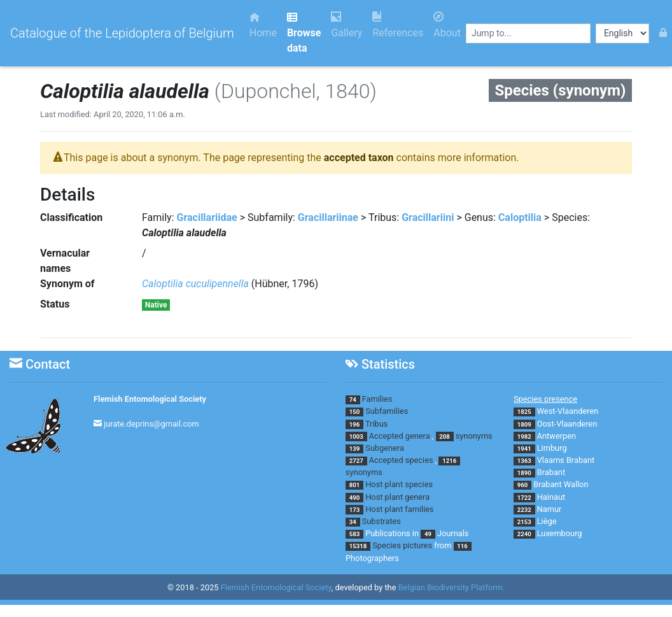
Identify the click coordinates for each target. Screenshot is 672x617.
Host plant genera (397, 497)
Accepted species (401, 460)
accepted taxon (359, 158)
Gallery (346, 25)
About (447, 25)
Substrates (381, 521)
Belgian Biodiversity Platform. (451, 587)
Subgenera (385, 448)
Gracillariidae (207, 217)
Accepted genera (400, 436)
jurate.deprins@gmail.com (151, 424)
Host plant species (399, 484)
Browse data (304, 33)
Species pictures (402, 545)
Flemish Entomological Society (150, 399)
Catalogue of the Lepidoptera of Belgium (122, 33)
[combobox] (528, 33)
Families (377, 399)
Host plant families (399, 509)
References (398, 25)
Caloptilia (520, 217)
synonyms (474, 436)
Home (263, 25)
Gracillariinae (328, 217)
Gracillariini (428, 217)
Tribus (376, 424)
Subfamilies (387, 411)
